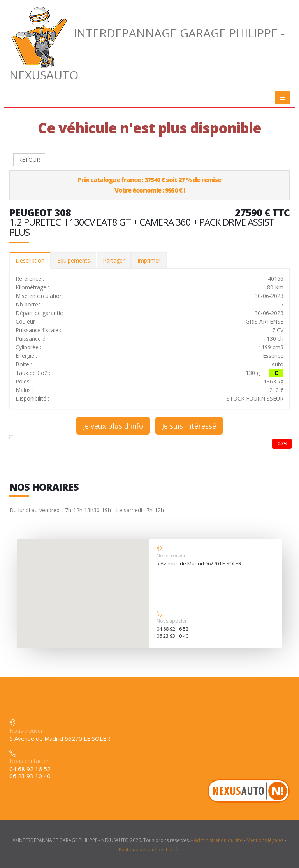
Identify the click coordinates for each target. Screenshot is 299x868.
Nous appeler (172, 621)
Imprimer (149, 260)
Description (30, 260)
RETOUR (29, 160)
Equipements (74, 260)
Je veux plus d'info (113, 426)
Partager (114, 260)
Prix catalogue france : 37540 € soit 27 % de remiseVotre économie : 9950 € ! (149, 185)
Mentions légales (265, 840)
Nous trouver (171, 556)
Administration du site (218, 840)
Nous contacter (29, 761)
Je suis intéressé (189, 426)
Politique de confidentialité (148, 850)
